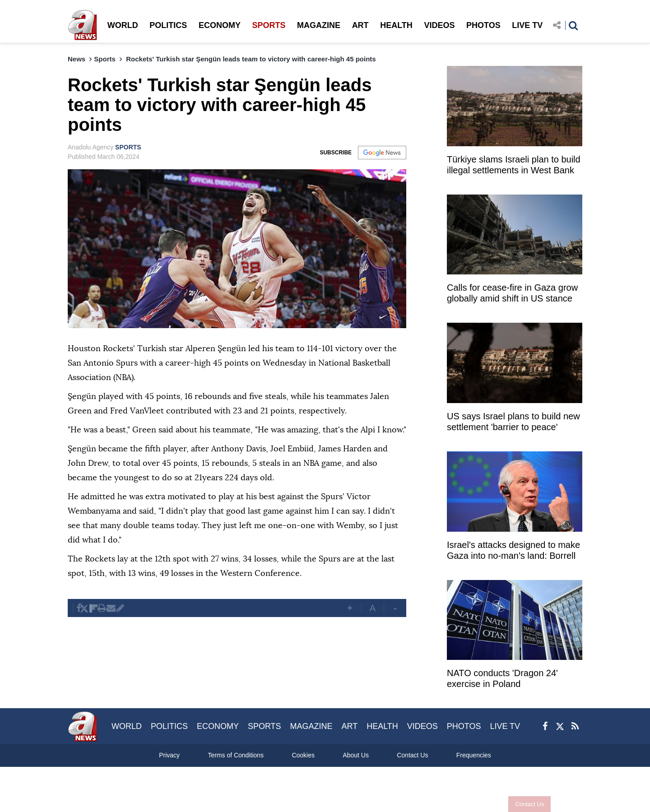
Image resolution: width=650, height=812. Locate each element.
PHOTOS (483, 25)
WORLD (123, 25)
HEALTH (396, 25)
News (77, 59)
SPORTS (269, 25)
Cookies (303, 755)
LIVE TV (527, 25)
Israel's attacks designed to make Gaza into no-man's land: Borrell (513, 550)
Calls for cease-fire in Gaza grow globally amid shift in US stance (512, 293)
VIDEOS (439, 25)
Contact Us (529, 804)
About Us (356, 755)
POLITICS (168, 25)
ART (360, 25)
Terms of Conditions (236, 755)
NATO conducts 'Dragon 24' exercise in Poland (502, 678)
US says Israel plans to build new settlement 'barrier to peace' (513, 422)
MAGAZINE (319, 25)
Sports (105, 59)
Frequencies (474, 755)
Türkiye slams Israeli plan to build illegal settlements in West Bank (514, 165)
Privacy (169, 755)
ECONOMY (220, 25)
